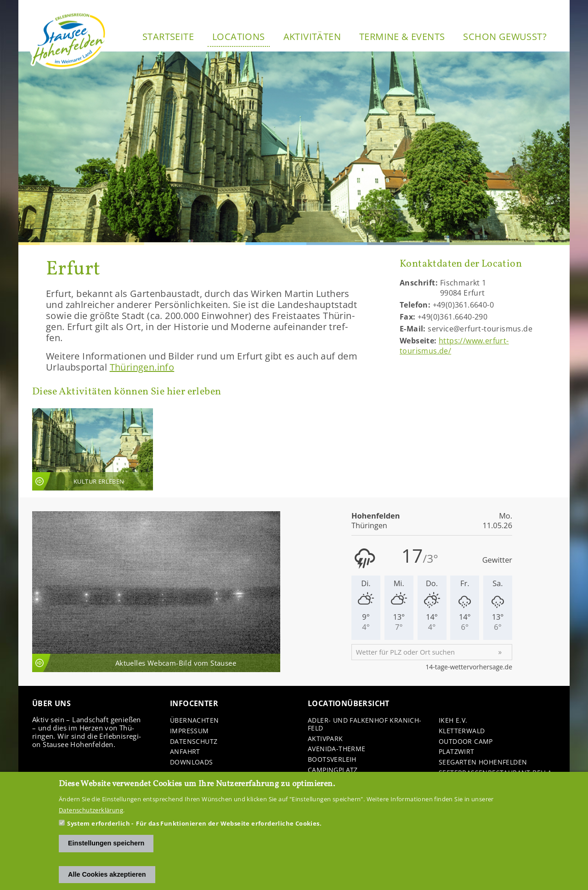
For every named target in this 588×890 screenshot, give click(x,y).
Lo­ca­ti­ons (239, 37)
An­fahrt (185, 752)
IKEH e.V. (453, 721)
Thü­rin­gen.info (142, 367)
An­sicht (93, 449)
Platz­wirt (457, 752)
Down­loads (192, 762)
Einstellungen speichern (106, 843)
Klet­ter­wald (462, 731)
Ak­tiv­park (325, 739)
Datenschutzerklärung (91, 810)
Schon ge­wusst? (505, 37)
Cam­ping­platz (333, 770)
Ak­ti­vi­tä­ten (312, 37)
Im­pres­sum (189, 731)
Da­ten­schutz (194, 742)
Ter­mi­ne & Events (402, 37)
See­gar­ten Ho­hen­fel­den (483, 762)
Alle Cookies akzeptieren (107, 874)
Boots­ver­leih (332, 760)
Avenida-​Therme (337, 749)
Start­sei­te (168, 37)
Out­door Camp (466, 742)
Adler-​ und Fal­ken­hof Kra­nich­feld (365, 725)
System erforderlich (99, 823)
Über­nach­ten (194, 721)
